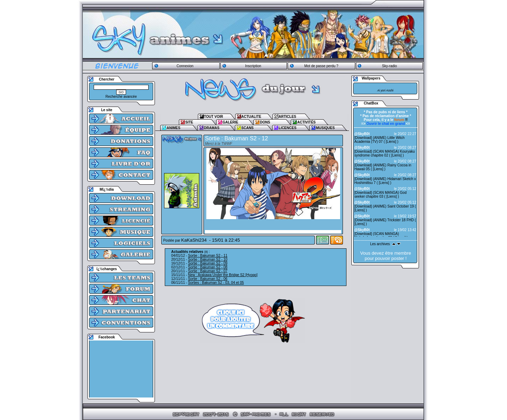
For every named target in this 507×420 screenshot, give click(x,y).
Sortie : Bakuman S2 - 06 (208, 279)
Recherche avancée (121, 97)
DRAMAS (212, 128)
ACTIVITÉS (306, 122)
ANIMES (173, 128)
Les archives (380, 244)
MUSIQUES (325, 128)
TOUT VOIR (213, 117)
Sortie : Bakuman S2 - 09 (208, 263)
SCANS (247, 128)
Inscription (253, 66)
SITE (189, 122)
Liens (391, 142)
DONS (265, 122)
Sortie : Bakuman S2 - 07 (208, 271)
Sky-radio (389, 66)
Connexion (185, 66)
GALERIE (230, 122)
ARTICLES (287, 117)
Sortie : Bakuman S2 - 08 (208, 267)
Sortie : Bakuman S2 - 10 (208, 259)
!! (401, 120)
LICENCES (287, 128)
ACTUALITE (251, 117)
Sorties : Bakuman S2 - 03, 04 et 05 (216, 283)
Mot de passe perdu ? (321, 66)
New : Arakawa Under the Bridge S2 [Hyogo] (223, 275)
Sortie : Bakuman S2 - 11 (208, 256)
